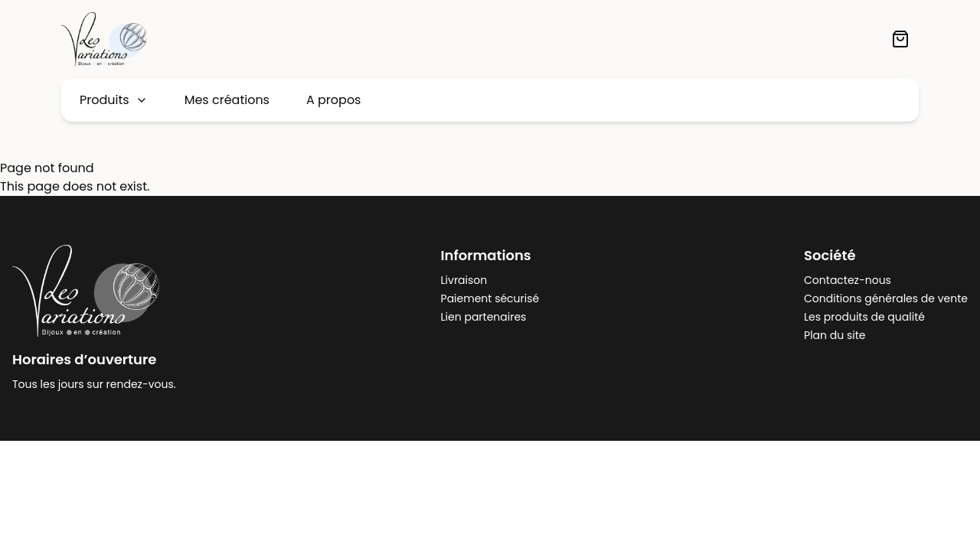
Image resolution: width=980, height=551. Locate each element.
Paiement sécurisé (490, 298)
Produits (114, 100)
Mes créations (227, 100)
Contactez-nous (848, 280)
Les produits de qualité (864, 317)
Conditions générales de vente (886, 298)
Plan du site (835, 335)
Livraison (464, 280)
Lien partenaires (484, 317)
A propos (334, 100)
